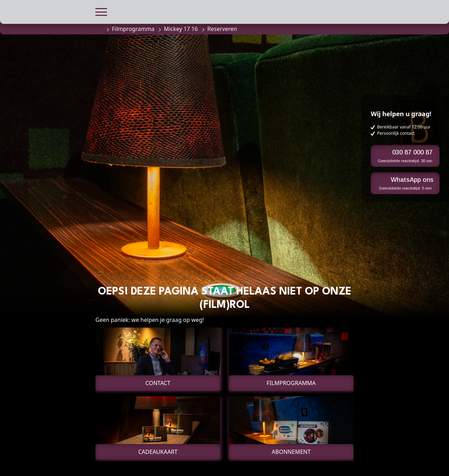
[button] (101, 11)
